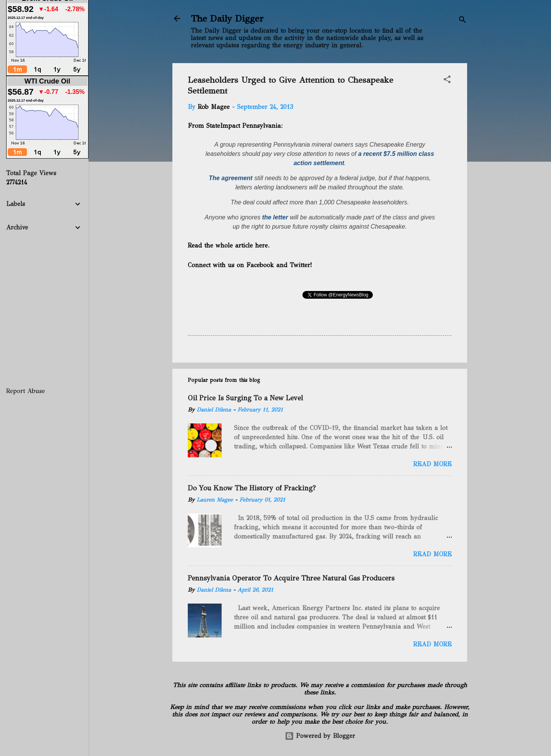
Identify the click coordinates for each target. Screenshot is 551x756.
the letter (275, 217)
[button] (447, 81)
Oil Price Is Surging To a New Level (245, 398)
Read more (432, 464)
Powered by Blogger (320, 736)
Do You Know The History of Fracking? (252, 488)
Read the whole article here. (229, 245)
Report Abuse (26, 391)
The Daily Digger (227, 18)
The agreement (230, 178)
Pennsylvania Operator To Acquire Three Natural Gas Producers (291, 578)
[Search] (463, 21)
